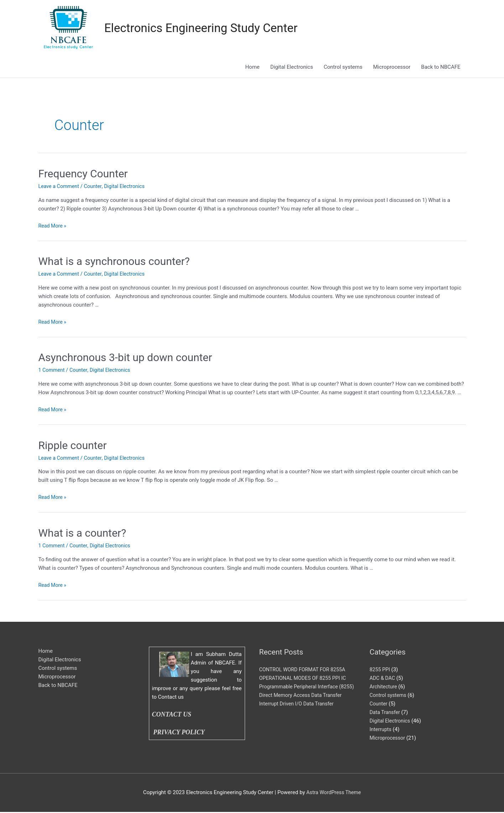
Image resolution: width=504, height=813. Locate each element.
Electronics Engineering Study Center (207, 28)
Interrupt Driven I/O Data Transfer (299, 713)
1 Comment (52, 371)
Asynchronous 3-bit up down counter (125, 358)
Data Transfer (386, 713)
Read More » (53, 226)
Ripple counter (73, 446)
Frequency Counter (83, 174)
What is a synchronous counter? (114, 262)
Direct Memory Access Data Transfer (303, 704)
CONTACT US (172, 715)
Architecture (384, 687)
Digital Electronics (292, 68)
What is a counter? (82, 534)
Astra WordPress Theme (334, 793)
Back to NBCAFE (441, 68)
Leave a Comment (60, 187)
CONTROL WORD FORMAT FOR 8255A (305, 670)
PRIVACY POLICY (180, 734)
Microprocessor (392, 68)
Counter (95, 187)
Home (252, 68)
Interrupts (381, 730)
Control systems (343, 68)
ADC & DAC (383, 679)
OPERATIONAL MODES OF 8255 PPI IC (305, 679)
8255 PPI (380, 670)
